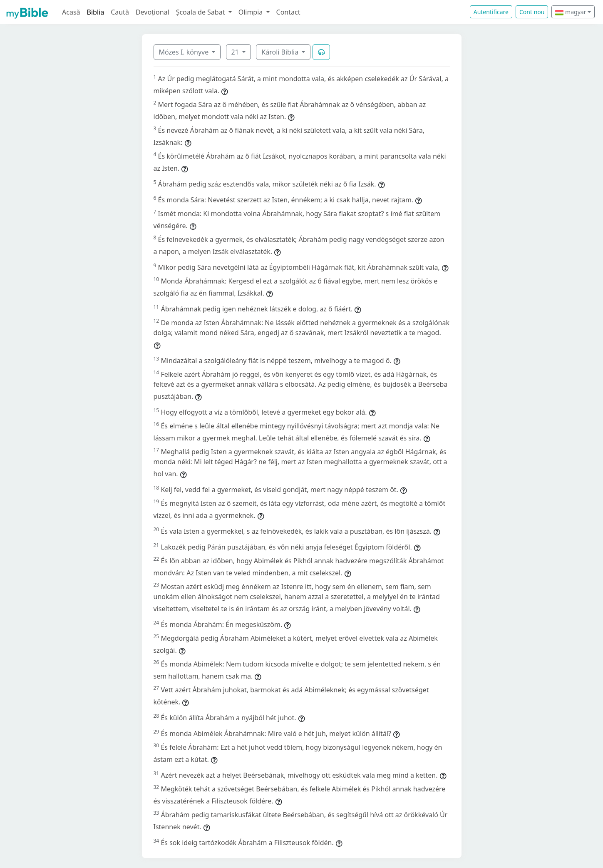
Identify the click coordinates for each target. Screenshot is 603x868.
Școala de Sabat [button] (201, 12)
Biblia (96, 12)
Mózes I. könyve (185, 52)
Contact (288, 12)
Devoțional (153, 12)
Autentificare (491, 12)
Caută (120, 12)
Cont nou (532, 12)
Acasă (71, 12)
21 (236, 52)
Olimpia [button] (252, 12)
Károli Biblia (281, 52)
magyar (571, 12)
